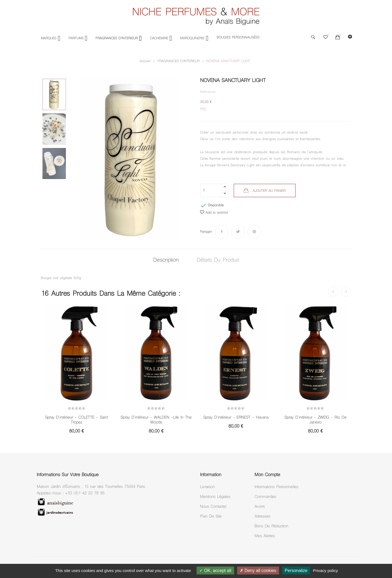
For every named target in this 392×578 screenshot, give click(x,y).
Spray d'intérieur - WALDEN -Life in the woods (156, 420)
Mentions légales (215, 497)
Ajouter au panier (268, 191)
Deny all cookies (258, 571)
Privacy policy (326, 571)
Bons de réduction (271, 526)
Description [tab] (166, 260)
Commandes (265, 497)
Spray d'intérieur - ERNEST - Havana (236, 418)
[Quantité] (211, 190)
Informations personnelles (276, 487)
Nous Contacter (213, 507)
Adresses (262, 517)
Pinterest (254, 232)
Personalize (296, 571)
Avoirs (260, 507)
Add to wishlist (214, 213)
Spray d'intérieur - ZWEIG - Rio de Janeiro (316, 420)
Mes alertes (265, 536)
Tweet (238, 232)
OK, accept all (215, 571)
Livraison (207, 487)
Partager (222, 232)
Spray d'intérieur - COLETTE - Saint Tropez (76, 420)
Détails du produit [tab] (218, 260)
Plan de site (211, 517)
